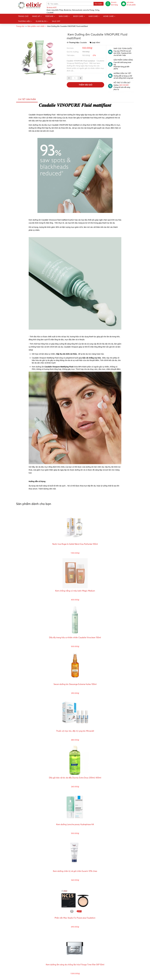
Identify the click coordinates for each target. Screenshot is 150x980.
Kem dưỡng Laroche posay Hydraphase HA (75, 824)
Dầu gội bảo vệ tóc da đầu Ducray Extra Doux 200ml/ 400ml (75, 778)
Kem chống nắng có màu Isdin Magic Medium (75, 591)
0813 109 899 (124, 85)
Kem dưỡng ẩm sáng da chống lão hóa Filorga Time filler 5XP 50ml (75, 965)
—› (37, 26)
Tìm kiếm (98, 4)
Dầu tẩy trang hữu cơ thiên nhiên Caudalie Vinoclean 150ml (75, 637)
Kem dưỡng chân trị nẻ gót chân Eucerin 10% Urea (75, 871)
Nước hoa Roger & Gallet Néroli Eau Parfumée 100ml (75, 544)
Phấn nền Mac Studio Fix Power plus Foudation (75, 918)
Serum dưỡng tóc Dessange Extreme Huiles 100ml (75, 684)
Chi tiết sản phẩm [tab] (27, 99)
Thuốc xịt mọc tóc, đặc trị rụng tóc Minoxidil (75, 731)
